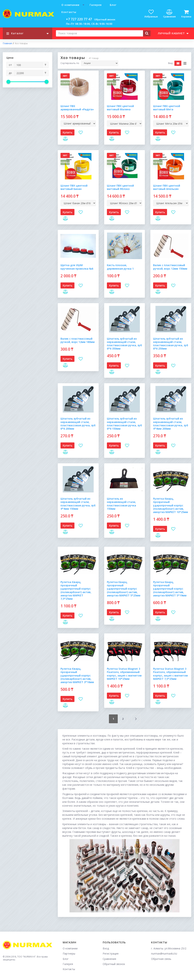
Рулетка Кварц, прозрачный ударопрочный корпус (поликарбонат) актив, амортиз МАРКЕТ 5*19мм (170, 589)
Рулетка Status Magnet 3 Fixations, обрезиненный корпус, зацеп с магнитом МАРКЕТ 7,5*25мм (170, 674)
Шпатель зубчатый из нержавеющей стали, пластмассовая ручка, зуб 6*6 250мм (171, 344)
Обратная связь (161, 959)
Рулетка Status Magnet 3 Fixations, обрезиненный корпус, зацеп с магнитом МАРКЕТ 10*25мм (124, 674)
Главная (7, 43)
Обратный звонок (105, 20)
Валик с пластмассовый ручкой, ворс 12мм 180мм (78, 340)
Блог (113, 5)
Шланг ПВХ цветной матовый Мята (167, 108)
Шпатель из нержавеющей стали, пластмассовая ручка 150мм (121, 504)
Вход (106, 948)
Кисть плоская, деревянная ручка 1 (120, 267)
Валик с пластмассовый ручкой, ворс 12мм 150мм (170, 267)
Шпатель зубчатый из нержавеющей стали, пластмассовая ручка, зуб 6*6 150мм (124, 424)
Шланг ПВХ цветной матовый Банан (74, 187)
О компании (70, 5)
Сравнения (109, 959)
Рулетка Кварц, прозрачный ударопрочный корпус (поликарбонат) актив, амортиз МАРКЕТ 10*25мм (171, 505)
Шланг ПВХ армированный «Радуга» (77, 108)
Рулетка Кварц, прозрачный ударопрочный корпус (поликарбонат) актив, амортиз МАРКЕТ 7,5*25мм (76, 590)
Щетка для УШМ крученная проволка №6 (77, 267)
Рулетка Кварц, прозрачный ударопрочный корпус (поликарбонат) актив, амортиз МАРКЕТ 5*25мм (124, 589)
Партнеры (69, 954)
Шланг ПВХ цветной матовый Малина (120, 108)
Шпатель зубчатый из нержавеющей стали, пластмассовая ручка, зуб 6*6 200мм (78, 424)
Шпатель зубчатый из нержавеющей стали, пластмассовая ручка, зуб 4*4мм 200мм (171, 424)
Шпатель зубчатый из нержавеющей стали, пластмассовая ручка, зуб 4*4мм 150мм (78, 504)
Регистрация (111, 954)
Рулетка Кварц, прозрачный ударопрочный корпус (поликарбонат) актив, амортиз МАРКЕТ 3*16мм (77, 675)
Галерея (96, 5)
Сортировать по (70, 63)
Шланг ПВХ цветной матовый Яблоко (120, 187)
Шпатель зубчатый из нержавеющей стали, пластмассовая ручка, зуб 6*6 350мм (124, 344)
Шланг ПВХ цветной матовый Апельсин (167, 187)
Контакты (69, 12)
